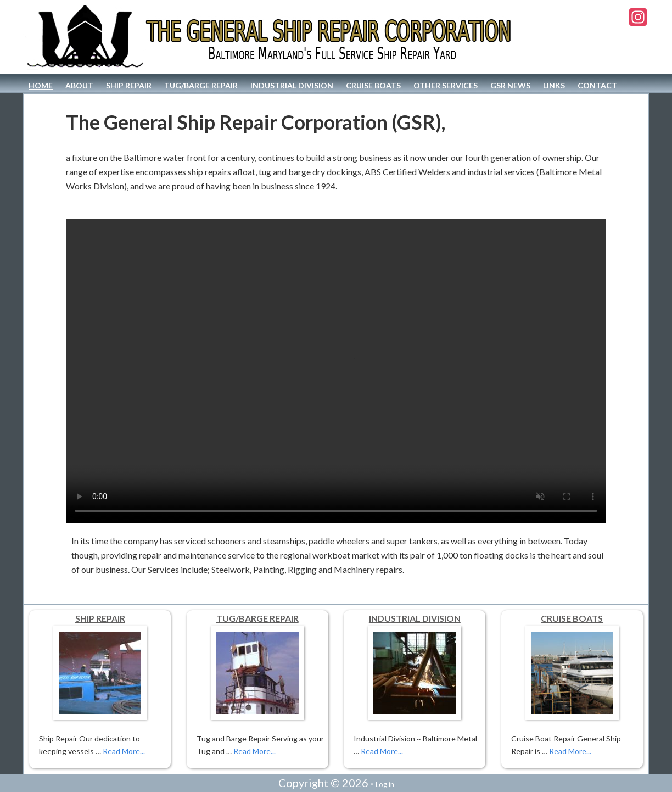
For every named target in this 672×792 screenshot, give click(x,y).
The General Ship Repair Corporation (271, 37)
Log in (385, 784)
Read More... (124, 751)
